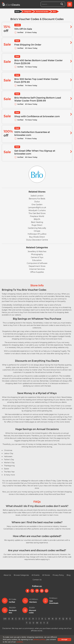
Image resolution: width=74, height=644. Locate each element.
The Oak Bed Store (37, 213)
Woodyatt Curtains (37, 210)
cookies (20, 642)
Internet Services (37, 269)
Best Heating (37, 222)
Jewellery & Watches (37, 251)
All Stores (46, 575)
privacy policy (39, 639)
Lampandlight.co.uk (37, 207)
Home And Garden (42, 11)
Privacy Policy (58, 575)
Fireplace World (37, 216)
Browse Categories (21, 575)
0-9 (5, 619)
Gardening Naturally (37, 228)
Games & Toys (37, 257)
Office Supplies (37, 272)
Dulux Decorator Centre (37, 240)
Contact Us (37, 580)
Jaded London (37, 196)
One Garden (37, 205)
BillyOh (37, 219)
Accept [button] (64, 639)
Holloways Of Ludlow (37, 234)
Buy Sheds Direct (37, 237)
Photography (37, 254)
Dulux (37, 202)
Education (37, 260)
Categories (28, 11)
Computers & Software (37, 263)
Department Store (37, 266)
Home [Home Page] (17, 11)
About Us (7, 575)
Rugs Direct (37, 225)
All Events (36, 575)
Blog (69, 575)
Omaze (37, 231)
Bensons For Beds (37, 199)
